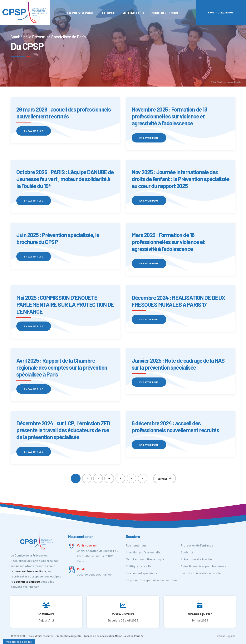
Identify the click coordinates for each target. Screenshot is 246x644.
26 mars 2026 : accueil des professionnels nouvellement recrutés (64, 113)
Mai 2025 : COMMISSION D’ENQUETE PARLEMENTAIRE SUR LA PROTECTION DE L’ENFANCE (65, 304)
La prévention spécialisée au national (152, 580)
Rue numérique (136, 545)
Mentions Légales (225, 636)
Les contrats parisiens (141, 573)
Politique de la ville (139, 566)
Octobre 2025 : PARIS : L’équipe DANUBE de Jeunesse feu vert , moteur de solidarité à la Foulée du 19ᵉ (65, 179)
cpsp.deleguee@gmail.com (96, 574)
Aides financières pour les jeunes (203, 566)
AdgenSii (76, 636)
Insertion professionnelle (143, 552)
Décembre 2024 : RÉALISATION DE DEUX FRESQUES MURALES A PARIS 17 (178, 301)
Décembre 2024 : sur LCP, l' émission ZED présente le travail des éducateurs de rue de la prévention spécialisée (63, 430)
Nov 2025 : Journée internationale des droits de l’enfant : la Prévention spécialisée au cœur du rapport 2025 (180, 179)
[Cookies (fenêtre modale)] (19, 642)
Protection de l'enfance (197, 545)
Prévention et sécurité (196, 559)
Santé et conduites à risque (145, 559)
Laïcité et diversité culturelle (201, 573)
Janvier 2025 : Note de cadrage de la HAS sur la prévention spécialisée (178, 364)
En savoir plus (34, 131)
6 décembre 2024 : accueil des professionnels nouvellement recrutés (175, 427)
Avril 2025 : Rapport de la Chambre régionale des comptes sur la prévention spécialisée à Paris (62, 367)
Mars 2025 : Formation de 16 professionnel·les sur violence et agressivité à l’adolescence (168, 242)
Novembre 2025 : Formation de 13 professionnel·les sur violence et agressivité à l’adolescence (170, 116)
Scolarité (187, 552)
